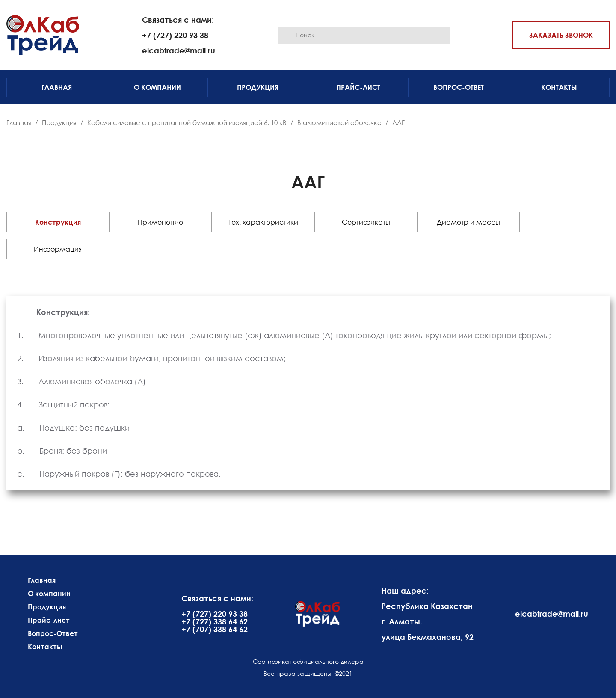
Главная (57, 87)
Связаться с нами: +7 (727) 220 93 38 (178, 27)
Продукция (258, 87)
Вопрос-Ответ (459, 87)
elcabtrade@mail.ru (179, 50)
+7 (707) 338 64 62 (215, 629)
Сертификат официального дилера (308, 661)
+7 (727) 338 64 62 (215, 621)
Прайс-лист (358, 87)
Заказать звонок (561, 35)
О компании (157, 87)
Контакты (559, 87)
